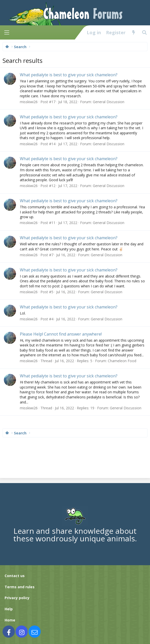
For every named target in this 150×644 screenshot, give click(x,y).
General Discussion (109, 102)
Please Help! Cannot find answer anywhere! (61, 334)
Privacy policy (17, 598)
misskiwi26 (29, 102)
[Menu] (7, 33)
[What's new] (134, 32)
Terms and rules (20, 587)
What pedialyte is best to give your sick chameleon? (69, 75)
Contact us (15, 576)
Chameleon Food (122, 361)
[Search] (145, 32)
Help (9, 609)
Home (10, 620)
